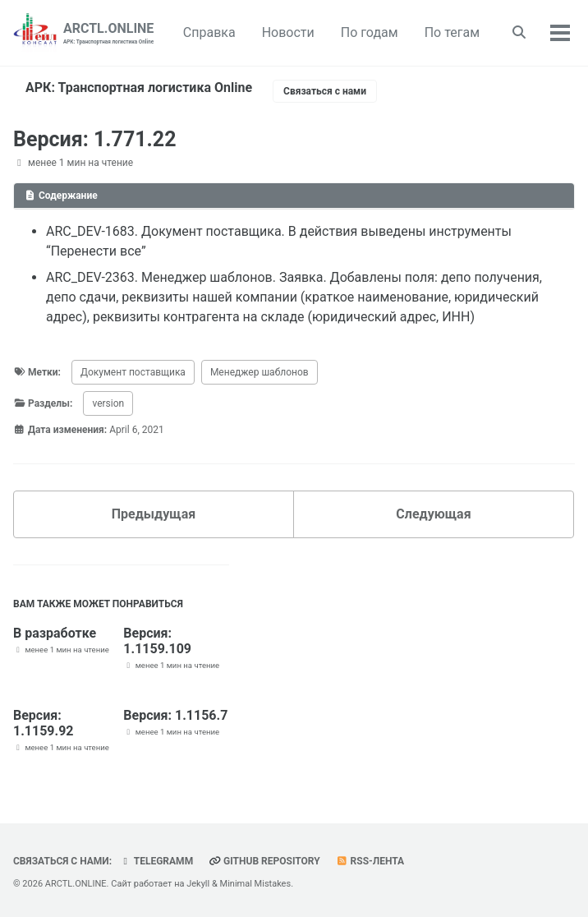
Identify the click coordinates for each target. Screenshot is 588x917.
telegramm (156, 861)
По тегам (452, 32)
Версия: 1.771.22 (95, 139)
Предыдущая (154, 514)
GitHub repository (264, 861)
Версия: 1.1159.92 (44, 723)
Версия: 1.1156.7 (175, 715)
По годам (370, 32)
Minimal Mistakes (256, 884)
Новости (288, 32)
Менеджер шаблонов (260, 372)
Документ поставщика (133, 372)
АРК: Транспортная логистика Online (139, 88)
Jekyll (198, 884)
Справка (209, 32)
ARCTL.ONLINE (108, 34)
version (108, 403)
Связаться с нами (325, 91)
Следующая (433, 514)
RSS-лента (370, 861)
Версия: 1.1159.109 (157, 641)
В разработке (55, 633)
